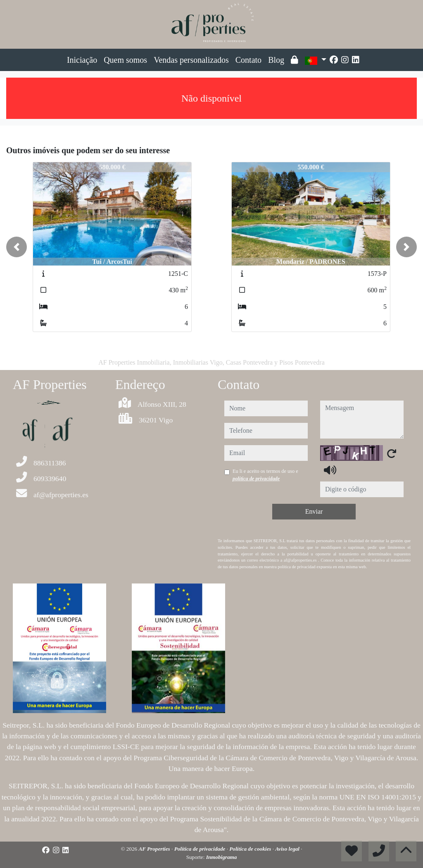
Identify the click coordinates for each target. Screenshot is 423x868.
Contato (248, 60)
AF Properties (155, 849)
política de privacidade (256, 479)
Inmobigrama (222, 857)
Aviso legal (288, 849)
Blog (276, 60)
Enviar (314, 511)
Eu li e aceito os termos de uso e (265, 475)
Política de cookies (251, 849)
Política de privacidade (201, 849)
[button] (17, 247)
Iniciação (82, 60)
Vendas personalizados (191, 60)
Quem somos (125, 60)
